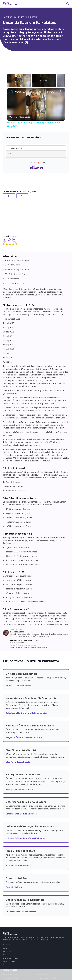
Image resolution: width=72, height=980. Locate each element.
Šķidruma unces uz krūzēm (17, 260)
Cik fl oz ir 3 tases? (13, 265)
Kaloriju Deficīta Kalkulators (19, 789)
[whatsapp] (9, 240)
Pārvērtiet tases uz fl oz (15, 274)
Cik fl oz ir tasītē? (12, 279)
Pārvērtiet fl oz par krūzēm (17, 269)
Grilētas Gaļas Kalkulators (18, 686)
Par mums (6, 945)
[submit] (68, 4)
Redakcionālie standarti (11, 958)
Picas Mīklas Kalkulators (17, 866)
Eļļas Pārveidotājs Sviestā (18, 762)
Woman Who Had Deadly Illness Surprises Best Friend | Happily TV (36, 92)
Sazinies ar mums (9, 961)
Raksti (5, 948)
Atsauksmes (7, 951)
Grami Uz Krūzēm (14, 887)
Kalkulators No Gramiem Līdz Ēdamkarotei (26, 713)
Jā (9, 196)
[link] (11, 92)
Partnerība (7, 955)
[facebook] (5, 240)
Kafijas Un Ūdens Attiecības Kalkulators (25, 737)
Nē (22, 196)
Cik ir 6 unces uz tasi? (14, 283)
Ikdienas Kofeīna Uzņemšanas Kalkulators (26, 838)
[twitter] (14, 240)
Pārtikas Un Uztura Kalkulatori (20, 17)
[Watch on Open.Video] (19, 117)
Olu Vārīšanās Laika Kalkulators (21, 912)
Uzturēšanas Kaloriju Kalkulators (22, 814)
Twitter (5, 965)
